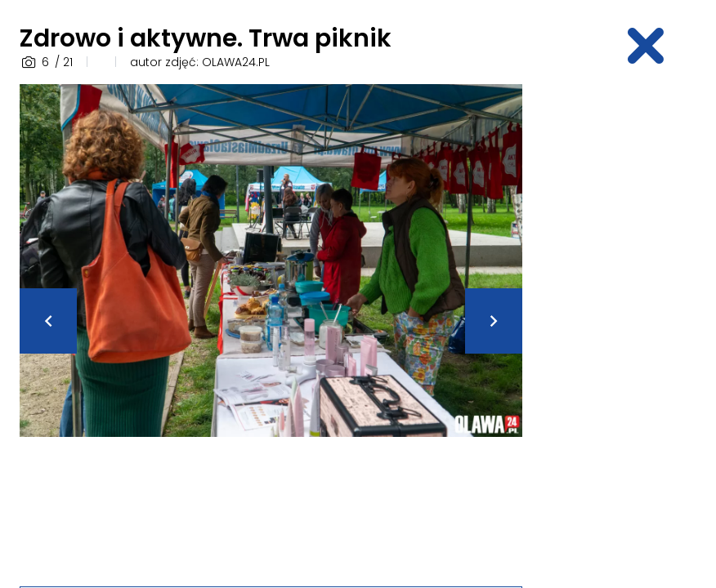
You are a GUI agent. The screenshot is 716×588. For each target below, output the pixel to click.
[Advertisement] (629, 329)
